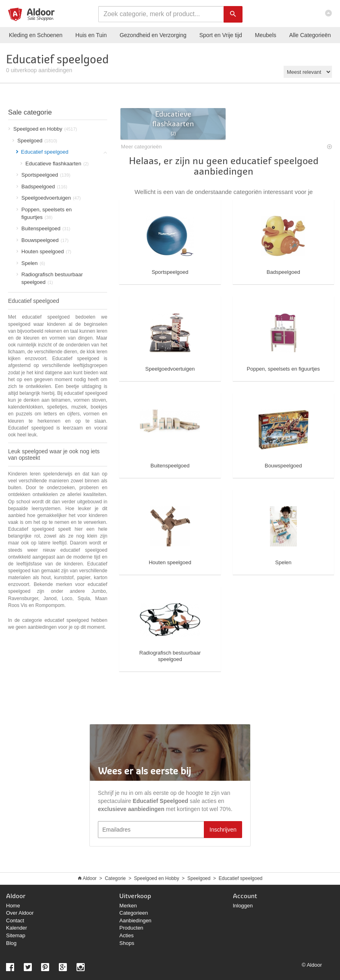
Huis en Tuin (91, 35)
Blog (11, 943)
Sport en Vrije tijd (221, 35)
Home (13, 906)
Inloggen (243, 906)
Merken (128, 906)
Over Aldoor (20, 913)
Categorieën (310, 35)
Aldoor (90, 878)
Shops (127, 943)
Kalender (17, 928)
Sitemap (16, 935)
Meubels (266, 35)
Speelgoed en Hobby (157, 878)
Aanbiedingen (135, 921)
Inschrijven (223, 830)
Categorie (115, 878)
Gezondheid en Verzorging (153, 35)
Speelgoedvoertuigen (49, 198)
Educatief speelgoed (241, 878)
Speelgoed (199, 878)
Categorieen (134, 913)
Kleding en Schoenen (36, 35)
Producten (131, 928)
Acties (126, 935)
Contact (15, 921)
